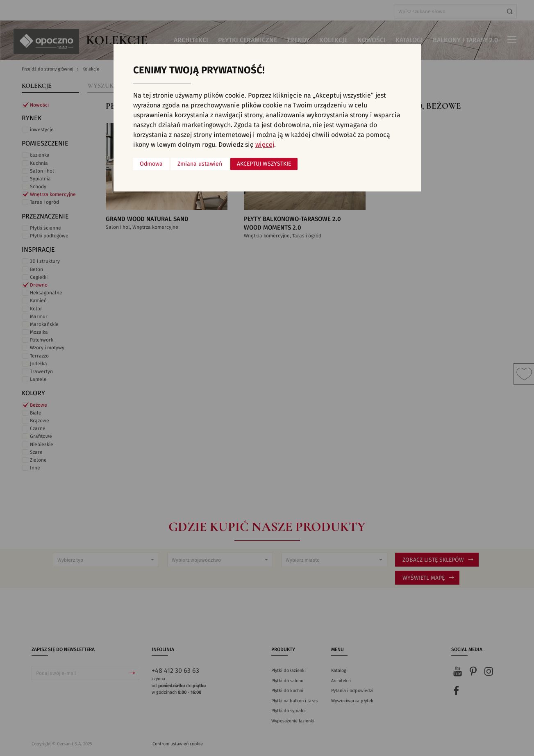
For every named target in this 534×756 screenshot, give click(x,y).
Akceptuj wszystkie (264, 164)
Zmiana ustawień (200, 164)
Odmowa (151, 164)
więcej (265, 145)
